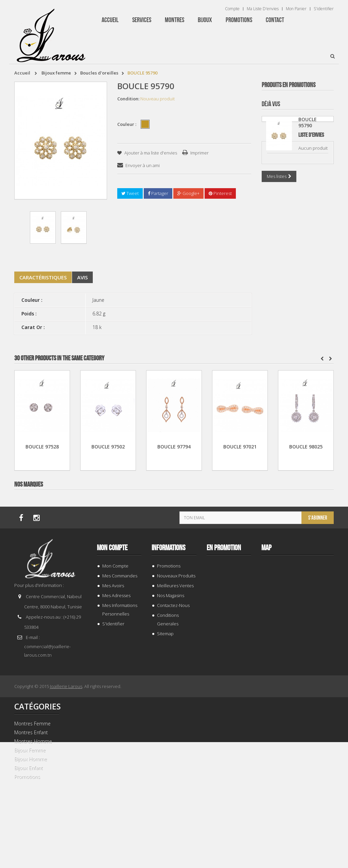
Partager (158, 193)
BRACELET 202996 (298, 513)
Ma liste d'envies (263, 9)
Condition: (128, 99)
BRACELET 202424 (298, 806)
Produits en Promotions (289, 85)
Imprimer (199, 153)
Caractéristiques (43, 277)
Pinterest (220, 193)
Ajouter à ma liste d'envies (150, 153)
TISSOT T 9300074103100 (298, 659)
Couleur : (127, 124)
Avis (82, 277)
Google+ (188, 193)
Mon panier (296, 9)
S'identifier (324, 9)
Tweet (130, 193)
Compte (232, 9)
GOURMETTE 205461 (298, 219)
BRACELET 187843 (298, 366)
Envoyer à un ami (143, 165)
